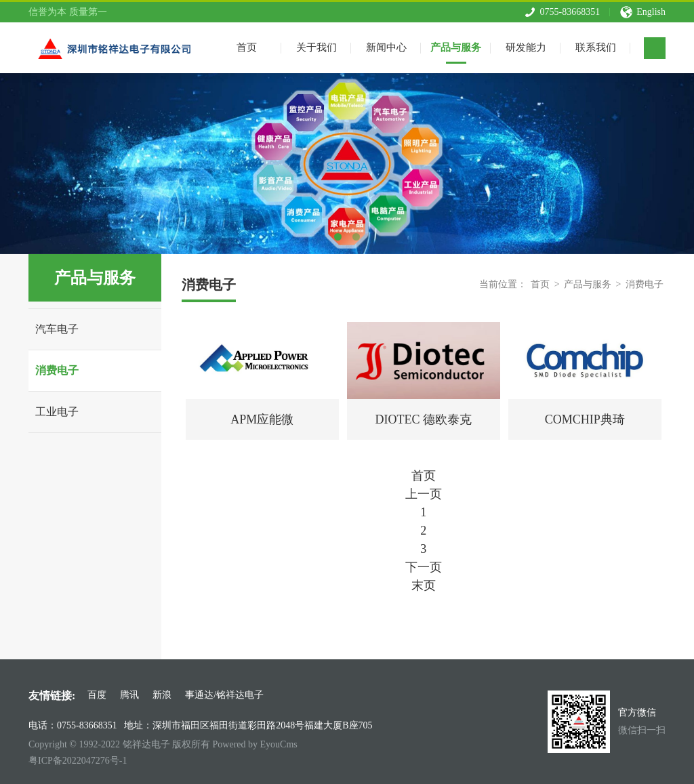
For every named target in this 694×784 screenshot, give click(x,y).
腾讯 (129, 695)
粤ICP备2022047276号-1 (78, 761)
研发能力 (526, 46)
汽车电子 (57, 329)
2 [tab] (356, 237)
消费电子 (57, 370)
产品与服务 (456, 46)
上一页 (424, 494)
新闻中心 (386, 46)
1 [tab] (338, 237)
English (651, 11)
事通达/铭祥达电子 (224, 695)
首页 (540, 284)
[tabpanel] (347, 164)
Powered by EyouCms (254, 744)
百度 (97, 695)
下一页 (424, 567)
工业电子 (57, 412)
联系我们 (596, 46)
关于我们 (317, 46)
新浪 (162, 695)
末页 (424, 585)
